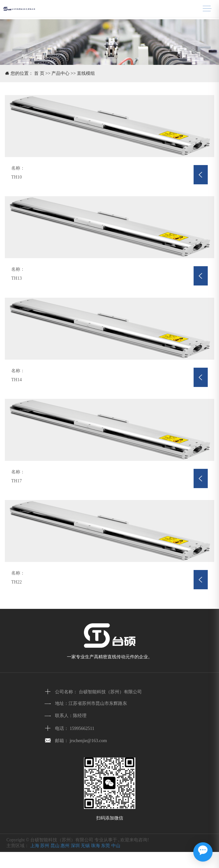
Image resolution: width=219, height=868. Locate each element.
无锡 (85, 846)
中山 (116, 846)
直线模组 (86, 73)
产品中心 (60, 73)
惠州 (65, 846)
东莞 (105, 846)
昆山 (55, 846)
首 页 (39, 73)
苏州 (45, 846)
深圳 (75, 846)
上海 (35, 846)
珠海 (96, 846)
